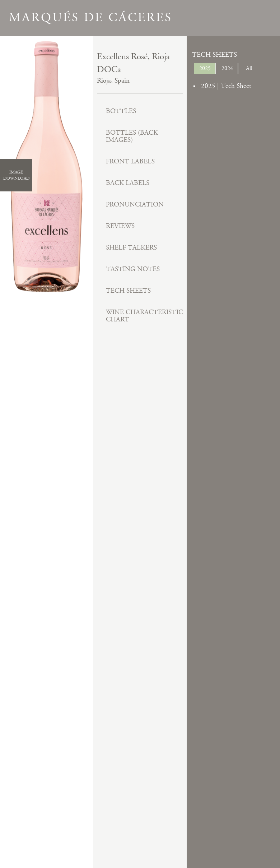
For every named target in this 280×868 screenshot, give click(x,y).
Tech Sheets (128, 291)
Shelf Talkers (131, 248)
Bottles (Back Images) (132, 136)
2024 (227, 68)
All (249, 68)
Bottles (121, 111)
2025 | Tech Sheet (226, 86)
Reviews (120, 226)
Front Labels (130, 161)
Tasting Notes (133, 269)
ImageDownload (16, 175)
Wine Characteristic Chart (144, 316)
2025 (205, 68)
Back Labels (128, 183)
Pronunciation (135, 205)
